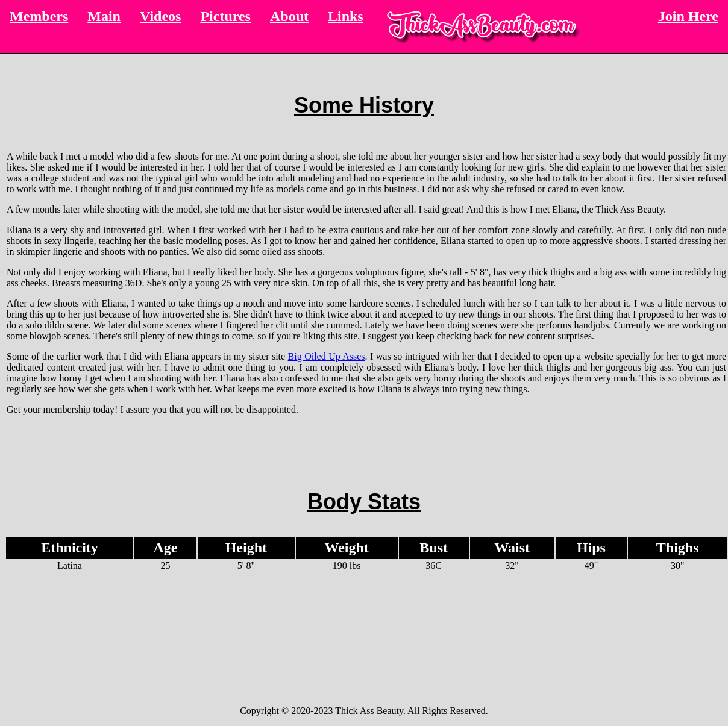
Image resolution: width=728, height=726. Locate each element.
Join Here (688, 16)
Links (346, 16)
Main (104, 16)
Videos (160, 16)
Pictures (225, 16)
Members (39, 16)
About (289, 16)
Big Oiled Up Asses (327, 356)
